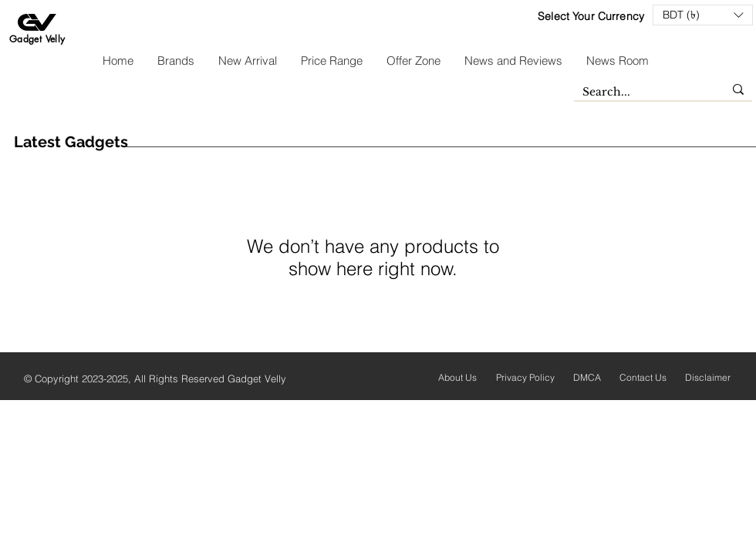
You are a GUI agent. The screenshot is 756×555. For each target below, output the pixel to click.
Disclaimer (708, 377)
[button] (703, 15)
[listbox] (703, 15)
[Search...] (641, 92)
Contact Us (643, 377)
